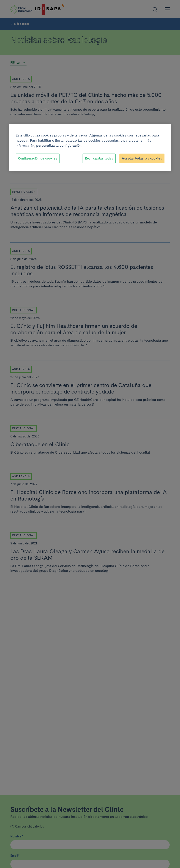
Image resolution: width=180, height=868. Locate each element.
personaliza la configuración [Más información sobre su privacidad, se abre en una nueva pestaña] (59, 145)
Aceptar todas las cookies (142, 158)
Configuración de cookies (38, 158)
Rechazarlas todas (99, 158)
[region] (90, 148)
